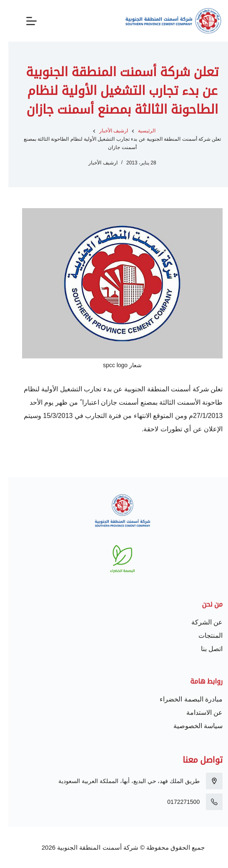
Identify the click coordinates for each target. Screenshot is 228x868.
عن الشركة (199, 622)
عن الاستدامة (196, 713)
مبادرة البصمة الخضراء (183, 699)
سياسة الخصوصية (190, 726)
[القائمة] (23, 21)
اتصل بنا (203, 649)
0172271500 (175, 802)
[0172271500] (206, 802)
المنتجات (202, 635)
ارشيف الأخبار (94, 163)
